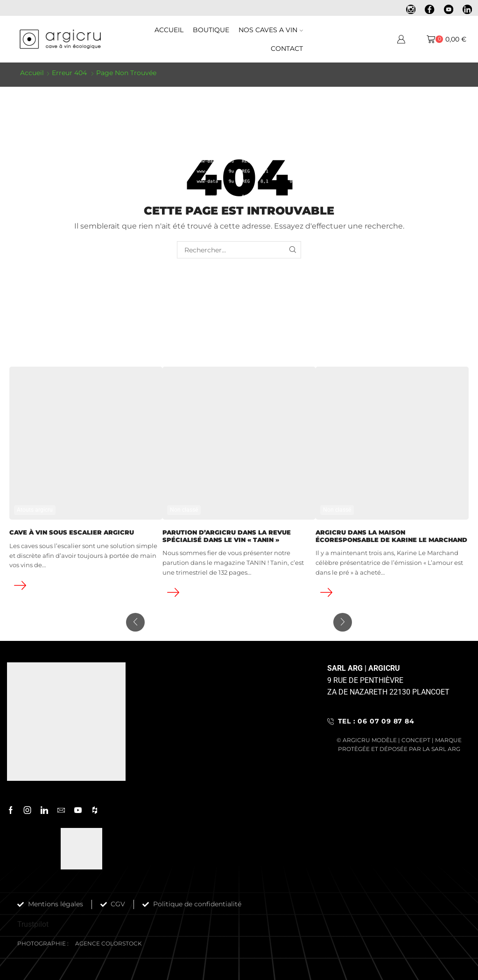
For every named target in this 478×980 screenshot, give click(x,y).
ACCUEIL (169, 30)
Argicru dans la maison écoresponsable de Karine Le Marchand (391, 536)
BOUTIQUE (211, 30)
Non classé (184, 509)
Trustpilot (33, 924)
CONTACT (287, 49)
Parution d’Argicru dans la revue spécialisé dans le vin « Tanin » (227, 536)
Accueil (32, 73)
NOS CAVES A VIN (271, 30)
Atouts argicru (35, 509)
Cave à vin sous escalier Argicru (72, 532)
